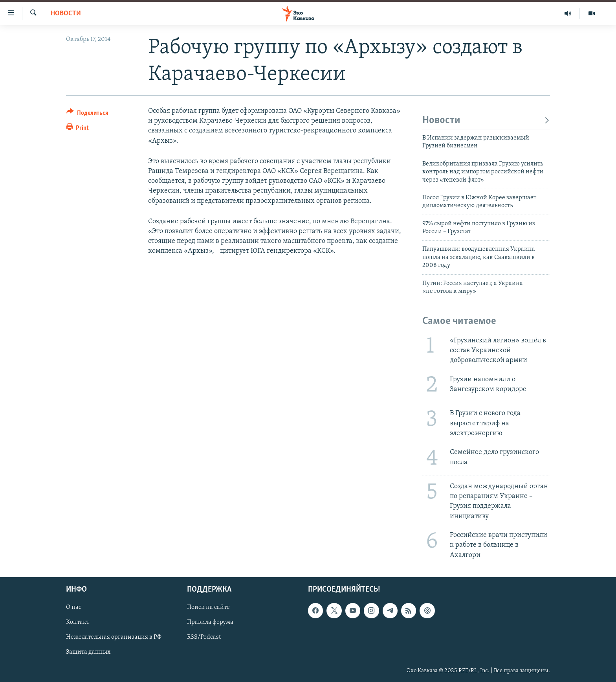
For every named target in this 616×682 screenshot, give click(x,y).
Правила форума (210, 622)
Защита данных (88, 652)
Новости (66, 14)
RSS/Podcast (204, 637)
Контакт (78, 622)
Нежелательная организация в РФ (114, 637)
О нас (74, 607)
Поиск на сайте (208, 607)
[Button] (87, 114)
